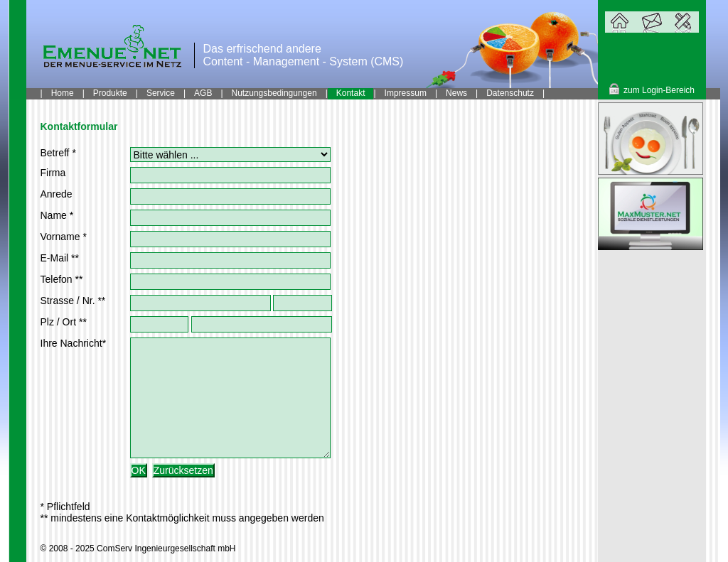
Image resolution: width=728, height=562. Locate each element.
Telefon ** (62, 279)
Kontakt (351, 93)
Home (63, 93)
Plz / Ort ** (64, 322)
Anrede (57, 194)
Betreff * (58, 153)
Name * (57, 215)
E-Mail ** (60, 258)
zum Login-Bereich (659, 90)
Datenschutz (510, 93)
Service (161, 93)
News (456, 93)
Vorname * (64, 237)
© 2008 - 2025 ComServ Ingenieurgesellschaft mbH (138, 549)
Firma (53, 173)
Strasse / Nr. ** (73, 301)
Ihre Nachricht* (74, 343)
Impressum (406, 93)
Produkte (110, 93)
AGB (203, 93)
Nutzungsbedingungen (274, 93)
